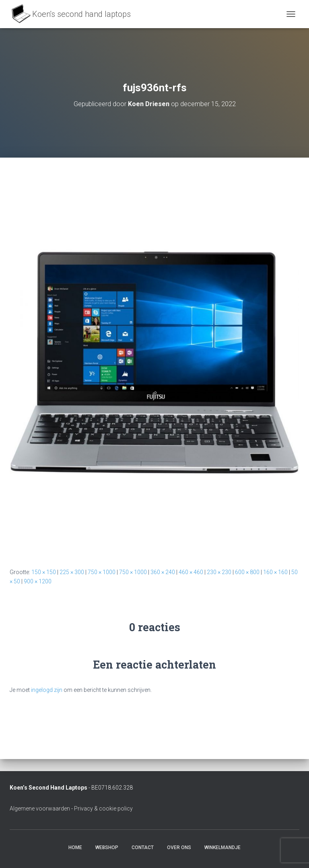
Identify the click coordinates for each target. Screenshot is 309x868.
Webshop (107, 847)
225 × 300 (72, 572)
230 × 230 (219, 572)
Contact (143, 847)
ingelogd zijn (47, 690)
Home (75, 847)
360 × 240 (163, 572)
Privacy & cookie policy (103, 808)
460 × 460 (191, 572)
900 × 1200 (38, 581)
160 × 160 (275, 572)
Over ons (179, 847)
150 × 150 (44, 572)
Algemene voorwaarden (40, 808)
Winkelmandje (222, 847)
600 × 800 (247, 572)
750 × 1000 (102, 572)
